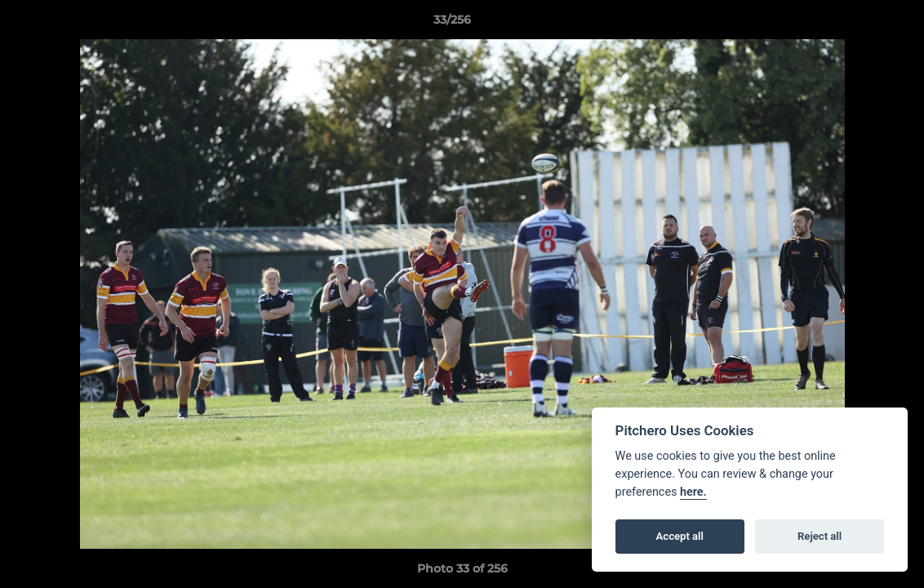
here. (693, 492)
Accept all (680, 536)
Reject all (820, 536)
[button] (855, 24)
